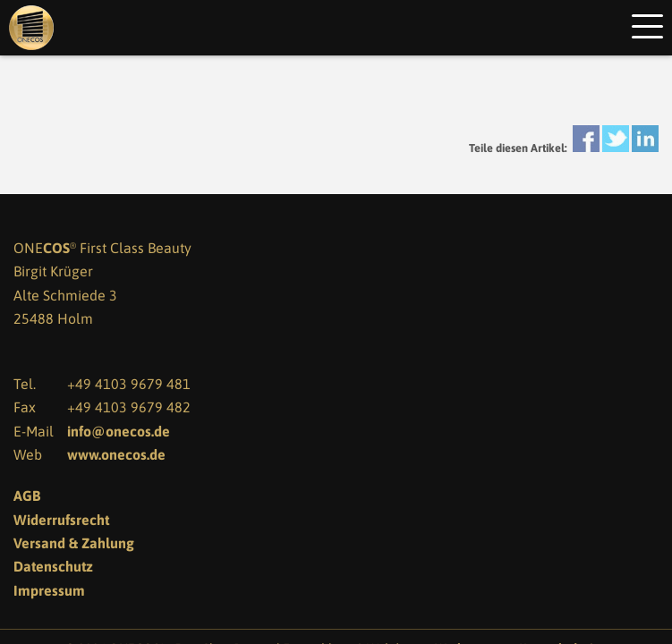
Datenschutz (53, 566)
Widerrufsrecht (61, 520)
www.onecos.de (116, 454)
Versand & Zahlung (74, 543)
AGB (27, 496)
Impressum (49, 590)
